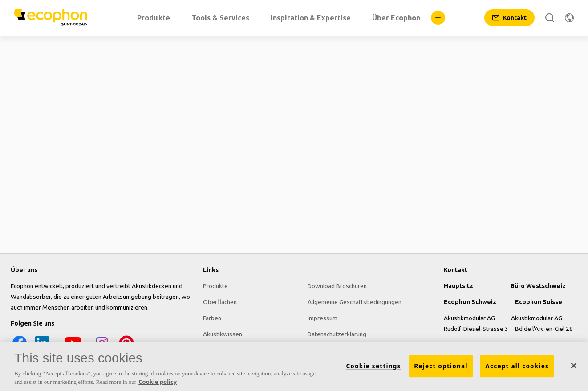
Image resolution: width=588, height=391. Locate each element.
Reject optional (441, 366)
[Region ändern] (569, 18)
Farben (212, 318)
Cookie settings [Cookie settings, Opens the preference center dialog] (373, 366)
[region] (294, 367)
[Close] (574, 366)
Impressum (322, 318)
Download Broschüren (337, 286)
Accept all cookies (517, 366)
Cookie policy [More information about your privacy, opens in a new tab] (158, 382)
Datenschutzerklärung (337, 334)
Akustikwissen (223, 334)
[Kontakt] (509, 18)
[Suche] (550, 18)
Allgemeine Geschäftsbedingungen (355, 302)
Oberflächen (220, 302)
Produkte (215, 286)
